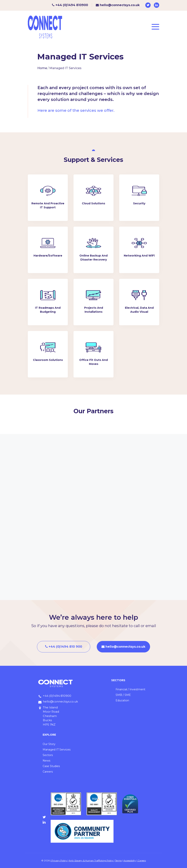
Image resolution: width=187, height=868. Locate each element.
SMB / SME (123, 695)
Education (122, 700)
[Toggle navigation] (155, 27)
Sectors (48, 755)
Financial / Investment (130, 689)
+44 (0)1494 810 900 (64, 647)
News (46, 761)
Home (42, 68)
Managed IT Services (57, 750)
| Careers (141, 860)
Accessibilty (130, 860)
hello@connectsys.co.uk (118, 5)
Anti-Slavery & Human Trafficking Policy (91, 860)
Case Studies (51, 766)
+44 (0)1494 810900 (70, 5)
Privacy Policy (59, 860)
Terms (118, 860)
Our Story (49, 744)
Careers (48, 772)
